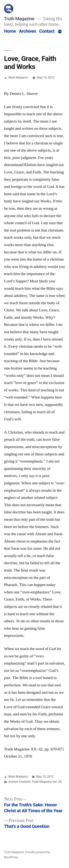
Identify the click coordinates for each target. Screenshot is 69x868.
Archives (28, 31)
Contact (47, 31)
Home (10, 31)
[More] (60, 32)
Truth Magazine (19, 19)
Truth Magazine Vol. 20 (47, 782)
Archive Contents (20, 782)
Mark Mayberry (18, 78)
